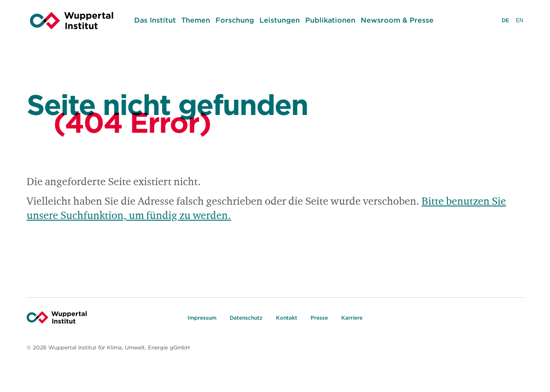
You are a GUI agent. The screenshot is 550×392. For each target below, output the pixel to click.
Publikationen (330, 20)
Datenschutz (246, 318)
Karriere (352, 318)
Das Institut (155, 20)
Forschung (235, 20)
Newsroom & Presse (397, 20)
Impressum (202, 318)
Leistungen (280, 20)
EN (520, 21)
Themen (196, 20)
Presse (319, 318)
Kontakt (287, 318)
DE (505, 21)
